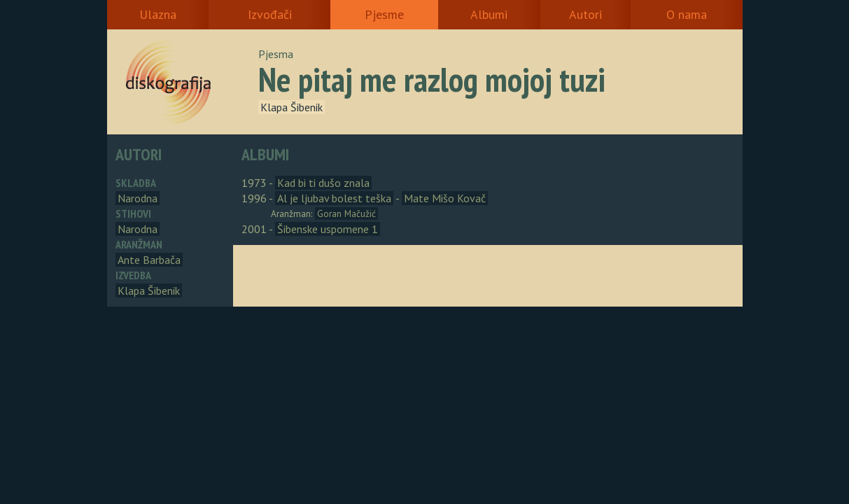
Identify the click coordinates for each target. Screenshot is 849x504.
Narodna (138, 198)
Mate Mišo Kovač (445, 198)
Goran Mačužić (346, 213)
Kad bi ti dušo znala (323, 183)
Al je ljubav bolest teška (334, 198)
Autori (585, 14)
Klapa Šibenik (292, 107)
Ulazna (158, 14)
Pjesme (384, 14)
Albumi (489, 14)
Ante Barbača (149, 260)
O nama (687, 14)
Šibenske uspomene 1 (328, 229)
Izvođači (270, 14)
